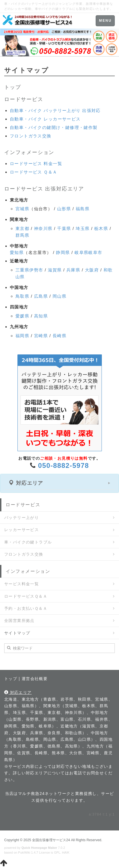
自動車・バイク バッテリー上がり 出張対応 (55, 110)
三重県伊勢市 (29, 270)
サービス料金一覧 (22, 584)
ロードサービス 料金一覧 (36, 164)
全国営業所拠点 (19, 621)
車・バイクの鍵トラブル (28, 542)
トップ (13, 87)
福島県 (83, 209)
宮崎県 (41, 336)
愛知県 (17, 252)
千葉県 (64, 228)
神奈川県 (43, 228)
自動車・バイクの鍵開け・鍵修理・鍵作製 (54, 127)
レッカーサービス (22, 530)
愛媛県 (22, 316)
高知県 (41, 316)
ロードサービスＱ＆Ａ (26, 596)
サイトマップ (17, 633)
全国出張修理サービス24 (51, 840)
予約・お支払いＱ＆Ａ (26, 608)
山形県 (64, 209)
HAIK (66, 852)
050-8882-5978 (63, 465)
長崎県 (60, 336)
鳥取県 (22, 296)
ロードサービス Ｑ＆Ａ (34, 172)
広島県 (41, 296)
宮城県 (22, 209)
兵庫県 (73, 270)
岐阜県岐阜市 (88, 252)
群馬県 (22, 235)
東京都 (22, 228)
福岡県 (22, 336)
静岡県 (63, 252)
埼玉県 (83, 228)
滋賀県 (55, 270)
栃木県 (101, 228)
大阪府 (92, 270)
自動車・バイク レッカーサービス (45, 119)
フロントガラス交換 (31, 136)
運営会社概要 (35, 679)
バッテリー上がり (22, 518)
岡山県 (60, 296)
